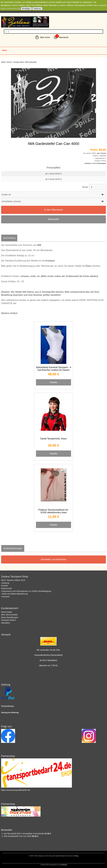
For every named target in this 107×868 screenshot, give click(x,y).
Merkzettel (53, 219)
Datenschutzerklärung (10, 8)
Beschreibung (9, 238)
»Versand (5, 597)
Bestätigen (26, 9)
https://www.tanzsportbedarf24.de (16, 790)
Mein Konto (45, 37)
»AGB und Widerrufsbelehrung (14, 594)
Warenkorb (64, 37)
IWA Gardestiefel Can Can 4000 (18, 836)
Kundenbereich (10, 608)
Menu (5, 50)
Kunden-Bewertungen (13, 548)
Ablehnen (37, 9)
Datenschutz (7, 588)
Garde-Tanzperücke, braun (53, 439)
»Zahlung (5, 583)
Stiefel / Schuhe (6, 62)
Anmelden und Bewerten (53, 559)
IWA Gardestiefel (31, 62)
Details (54, 382)
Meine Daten (7, 612)
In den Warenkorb (54, 210)
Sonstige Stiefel (18, 62)
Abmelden (6, 623)
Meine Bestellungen (10, 617)
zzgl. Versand (101, 153)
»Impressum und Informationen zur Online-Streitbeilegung (26, 591)
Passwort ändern (8, 620)
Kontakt (4, 586)
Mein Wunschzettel (9, 615)
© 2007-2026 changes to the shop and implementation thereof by (54, 856)
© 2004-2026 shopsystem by (53, 865)
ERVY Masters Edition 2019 (13, 580)
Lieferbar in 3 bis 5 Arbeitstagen (95, 163)
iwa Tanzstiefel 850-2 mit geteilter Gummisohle (24, 834)
